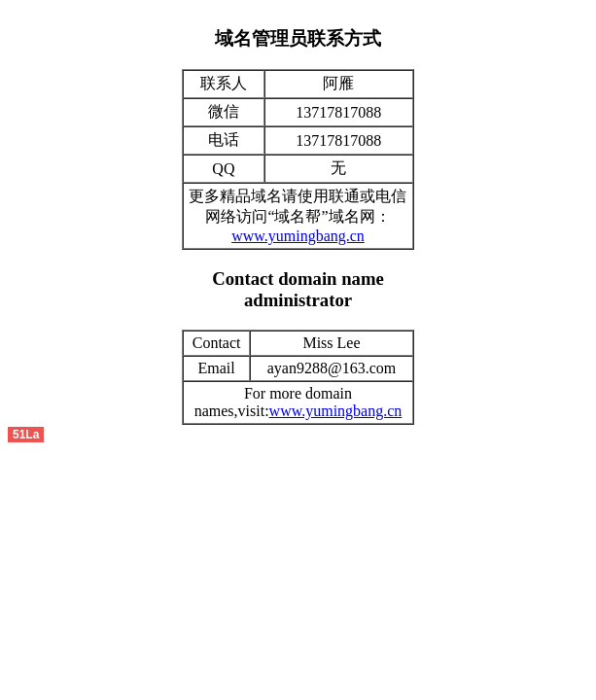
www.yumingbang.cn (298, 236)
